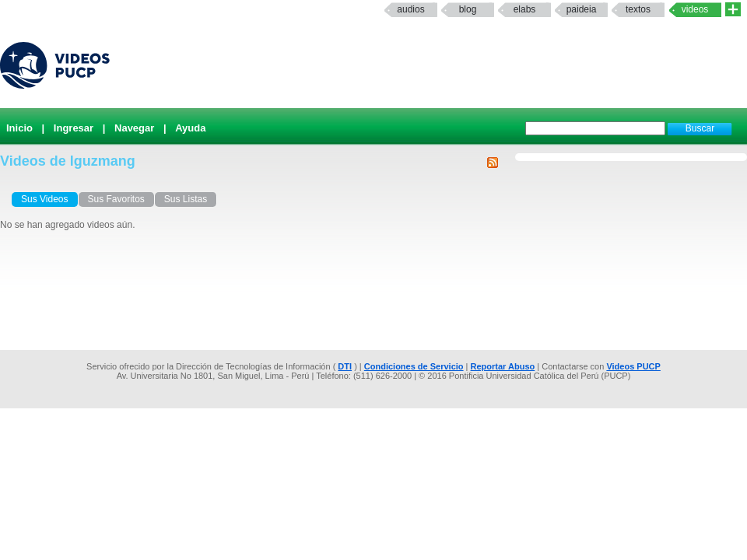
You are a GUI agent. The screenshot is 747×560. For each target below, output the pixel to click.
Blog (468, 9)
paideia (582, 9)
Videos (695, 9)
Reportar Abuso (503, 366)
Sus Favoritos (116, 199)
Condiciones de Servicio (414, 366)
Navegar (134, 128)
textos (638, 9)
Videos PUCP (633, 366)
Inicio (19, 128)
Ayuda (190, 128)
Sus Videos (45, 199)
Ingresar (74, 128)
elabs (525, 9)
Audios (410, 9)
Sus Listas (186, 199)
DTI (345, 366)
